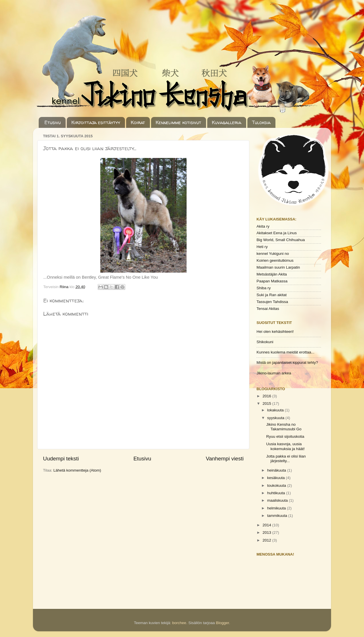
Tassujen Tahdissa (272, 302)
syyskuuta (276, 418)
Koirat (138, 122)
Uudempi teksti (61, 459)
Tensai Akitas (268, 309)
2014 (267, 525)
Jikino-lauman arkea (274, 373)
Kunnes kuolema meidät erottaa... (285, 352)
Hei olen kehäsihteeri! (275, 332)
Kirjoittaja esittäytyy (96, 122)
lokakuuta (276, 410)
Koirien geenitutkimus (275, 260)
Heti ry (262, 247)
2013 (267, 533)
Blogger (222, 623)
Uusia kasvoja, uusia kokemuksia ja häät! (285, 446)
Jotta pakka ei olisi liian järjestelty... (286, 459)
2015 (267, 404)
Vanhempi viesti (225, 459)
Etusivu (53, 122)
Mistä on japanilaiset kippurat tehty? (287, 363)
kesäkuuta (276, 478)
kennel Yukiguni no (273, 254)
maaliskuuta (278, 500)
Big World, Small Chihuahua (281, 240)
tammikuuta (278, 516)
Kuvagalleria (227, 122)
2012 (267, 540)
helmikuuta (277, 508)
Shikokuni (265, 342)
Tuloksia (261, 122)
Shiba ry (264, 288)
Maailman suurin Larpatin (278, 267)
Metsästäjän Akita (272, 274)
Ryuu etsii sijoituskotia (285, 436)
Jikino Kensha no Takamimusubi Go (284, 427)
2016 (267, 396)
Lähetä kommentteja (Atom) (77, 470)
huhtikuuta (277, 493)
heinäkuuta (277, 470)
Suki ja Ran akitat (272, 295)
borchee (179, 623)
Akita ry (263, 226)
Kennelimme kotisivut (178, 122)
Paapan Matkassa (272, 281)
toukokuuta (277, 485)
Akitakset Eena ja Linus (277, 233)
